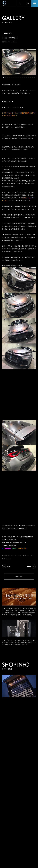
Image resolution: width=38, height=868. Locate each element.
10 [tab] (22, 77)
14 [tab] (30, 77)
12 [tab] (26, 77)
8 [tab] (18, 77)
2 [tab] (6, 77)
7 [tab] (16, 77)
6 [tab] (14, 77)
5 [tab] (12, 77)
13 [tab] (28, 77)
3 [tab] (8, 77)
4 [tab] (10, 77)
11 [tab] (24, 77)
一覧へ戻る (19, 577)
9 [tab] (20, 77)
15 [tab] (32, 77)
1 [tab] (4, 77)
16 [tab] (34, 77)
